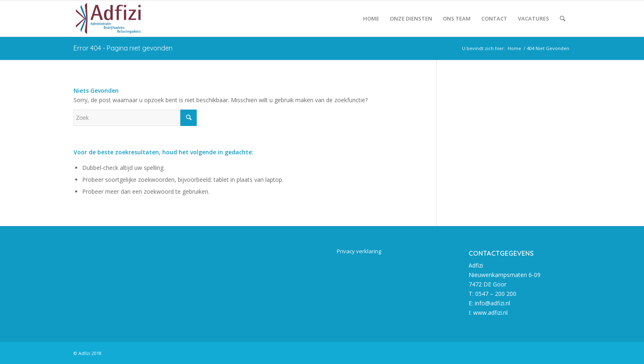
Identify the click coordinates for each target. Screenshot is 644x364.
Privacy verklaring (359, 251)
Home (514, 48)
